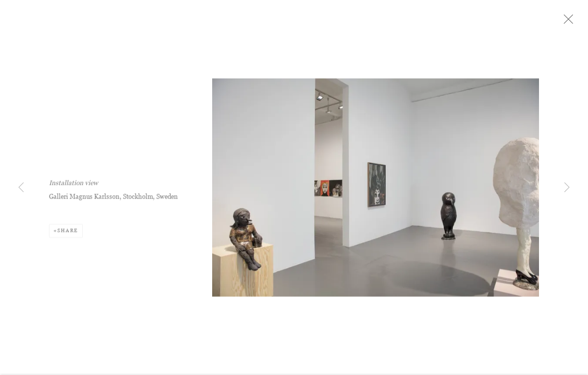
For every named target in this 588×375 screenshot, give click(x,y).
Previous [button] (21, 188)
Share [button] (68, 236)
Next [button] (567, 188)
